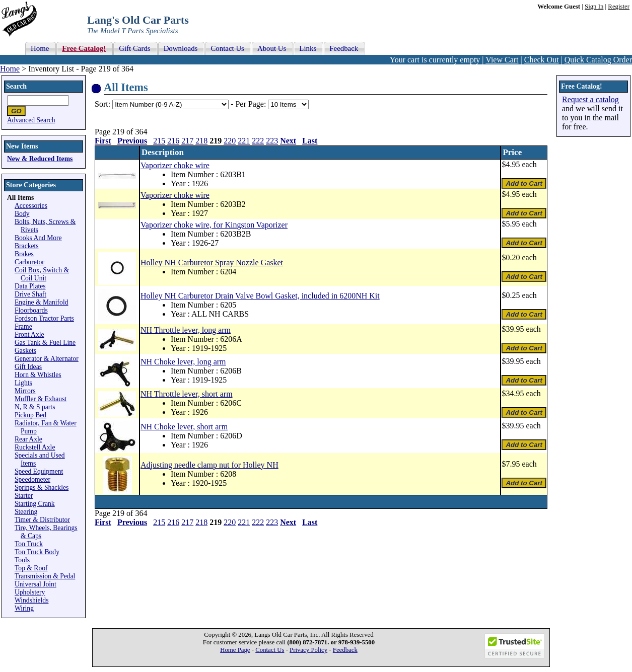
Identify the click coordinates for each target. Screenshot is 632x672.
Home (10, 69)
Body (22, 214)
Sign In (594, 7)
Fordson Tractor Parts (44, 318)
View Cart (502, 60)
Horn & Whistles (38, 375)
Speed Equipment (39, 471)
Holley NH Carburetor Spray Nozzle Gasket (212, 263)
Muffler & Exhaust (41, 399)
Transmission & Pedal (45, 576)
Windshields (31, 600)
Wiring (24, 608)
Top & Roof (31, 568)
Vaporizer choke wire (175, 165)
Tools (22, 560)
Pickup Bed (30, 415)
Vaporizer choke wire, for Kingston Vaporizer (214, 225)
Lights (23, 383)
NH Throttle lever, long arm (186, 330)
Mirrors (25, 391)
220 (230, 141)
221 (244, 141)
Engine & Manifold (41, 302)
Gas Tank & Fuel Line (45, 343)
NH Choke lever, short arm (184, 427)
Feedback (345, 650)
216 (173, 141)
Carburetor (29, 262)
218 (201, 141)
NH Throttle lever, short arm (187, 394)
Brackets (27, 246)
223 (272, 141)
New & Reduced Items (40, 159)
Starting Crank (35, 504)
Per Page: (252, 104)
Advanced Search (31, 120)
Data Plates (30, 286)
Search (16, 86)
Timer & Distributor (42, 520)
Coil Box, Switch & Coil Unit (42, 274)
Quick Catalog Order (598, 60)
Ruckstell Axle (35, 447)
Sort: (102, 104)
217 (187, 141)
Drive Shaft (30, 294)
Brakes (24, 254)
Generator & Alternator (47, 359)
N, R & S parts (35, 407)
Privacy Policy (308, 650)
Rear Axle (28, 439)
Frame (23, 326)
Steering (26, 512)
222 (258, 141)
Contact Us (270, 650)
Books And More (38, 238)
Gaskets (25, 351)
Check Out (542, 60)
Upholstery (30, 592)
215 (159, 141)
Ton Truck (29, 544)
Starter (24, 496)
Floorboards (31, 310)
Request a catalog (590, 99)
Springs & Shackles (42, 488)
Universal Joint (36, 584)
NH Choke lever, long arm (183, 362)
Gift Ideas (28, 367)
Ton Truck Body (37, 552)
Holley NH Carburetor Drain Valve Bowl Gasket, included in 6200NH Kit (260, 296)
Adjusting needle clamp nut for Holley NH (209, 465)
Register (619, 7)
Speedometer (32, 479)
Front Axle (29, 334)
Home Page (235, 650)
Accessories (31, 206)
